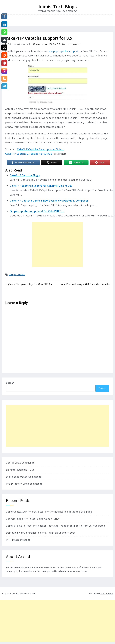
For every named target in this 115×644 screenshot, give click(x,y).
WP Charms (107, 594)
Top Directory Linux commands (24, 484)
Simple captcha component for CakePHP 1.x (37, 211)
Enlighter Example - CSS (20, 470)
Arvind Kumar (42, 44)
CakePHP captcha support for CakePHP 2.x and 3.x (41, 186)
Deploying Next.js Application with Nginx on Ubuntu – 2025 (41, 533)
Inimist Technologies (40, 571)
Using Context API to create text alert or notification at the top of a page (49, 512)
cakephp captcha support (63, 51)
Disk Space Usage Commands (24, 477)
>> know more (80, 571)
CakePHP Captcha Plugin (25, 175)
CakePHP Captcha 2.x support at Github (29, 154)
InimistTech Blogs (58, 7)
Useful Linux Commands (20, 463)
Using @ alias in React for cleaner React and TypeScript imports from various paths (55, 526)
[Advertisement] (57, 245)
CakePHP (56, 44)
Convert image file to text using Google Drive (33, 519)
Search (10, 383)
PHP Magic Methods (18, 540)
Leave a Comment (73, 44)
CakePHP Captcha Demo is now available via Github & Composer (49, 201)
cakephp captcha (17, 275)
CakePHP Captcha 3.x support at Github (41, 149)
